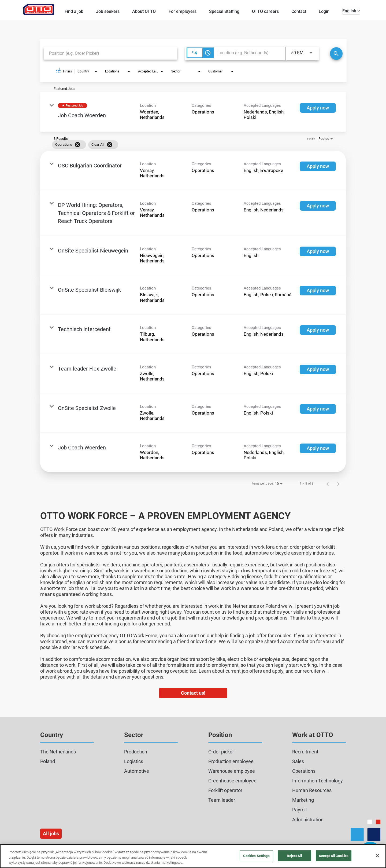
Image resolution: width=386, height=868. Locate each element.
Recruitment (305, 752)
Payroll (299, 810)
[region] (193, 856)
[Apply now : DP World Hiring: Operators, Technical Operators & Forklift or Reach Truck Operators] (318, 206)
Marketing (303, 800)
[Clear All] (110, 145)
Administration (308, 820)
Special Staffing (224, 11)
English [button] (351, 11)
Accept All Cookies (334, 856)
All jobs (51, 834)
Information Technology (318, 781)
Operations (304, 771)
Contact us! (193, 693)
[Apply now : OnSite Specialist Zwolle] (318, 409)
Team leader (222, 800)
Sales (298, 761)
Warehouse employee (232, 771)
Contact (299, 11)
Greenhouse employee (232, 781)
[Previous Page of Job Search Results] (328, 484)
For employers (183, 11)
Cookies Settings (256, 856)
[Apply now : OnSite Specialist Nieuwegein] (318, 251)
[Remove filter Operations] (77, 145)
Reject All (294, 856)
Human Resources (312, 790)
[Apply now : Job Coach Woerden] (318, 108)
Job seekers (108, 11)
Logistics (134, 761)
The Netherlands (58, 752)
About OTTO (144, 11)
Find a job (74, 11)
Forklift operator (225, 790)
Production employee (231, 761)
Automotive (137, 771)
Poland (48, 761)
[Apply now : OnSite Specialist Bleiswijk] (318, 291)
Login (324, 11)
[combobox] (110, 53)
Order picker (221, 752)
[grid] (185, 145)
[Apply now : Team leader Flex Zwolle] (318, 369)
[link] (193, 112)
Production (136, 752)
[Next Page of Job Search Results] (338, 484)
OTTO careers (265, 11)
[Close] (377, 856)
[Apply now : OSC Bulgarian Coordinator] (318, 166)
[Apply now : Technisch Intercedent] (318, 330)
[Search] (336, 54)
